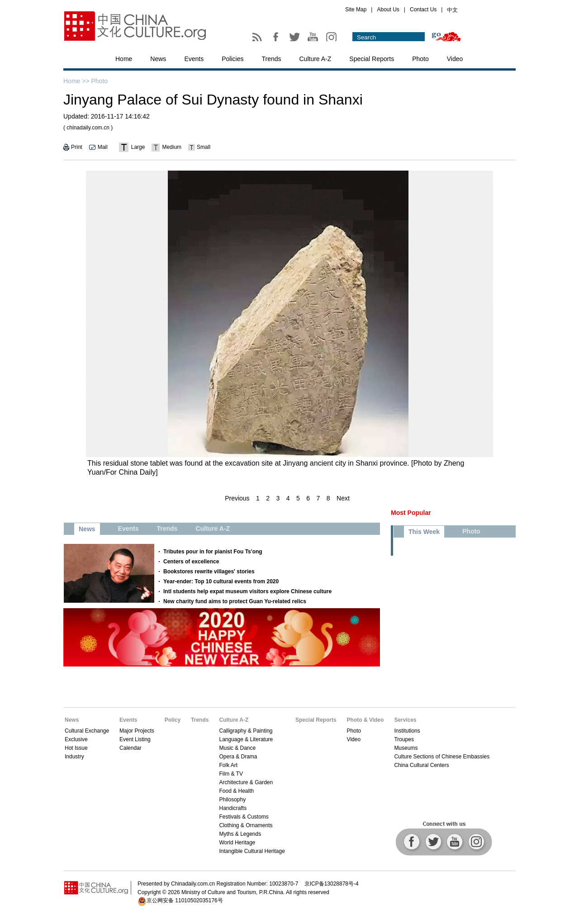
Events (194, 59)
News (158, 59)
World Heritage (237, 843)
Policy (173, 720)
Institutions (407, 731)
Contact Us (423, 10)
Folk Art (228, 765)
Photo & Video (365, 720)
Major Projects (137, 731)
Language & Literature (246, 739)
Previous (237, 498)
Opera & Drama (238, 757)
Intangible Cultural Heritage (252, 851)
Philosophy (232, 800)
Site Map (356, 10)
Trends (271, 59)
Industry (74, 757)
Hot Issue (76, 748)
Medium (172, 147)
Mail (103, 147)
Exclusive (76, 739)
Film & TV (231, 774)
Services (405, 720)
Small (204, 147)
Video (455, 59)
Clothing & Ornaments (246, 825)
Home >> (76, 81)
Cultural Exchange (87, 731)
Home (124, 59)
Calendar (131, 748)
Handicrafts (233, 808)
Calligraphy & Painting (246, 731)
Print (77, 147)
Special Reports (372, 59)
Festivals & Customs (244, 817)
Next (343, 498)
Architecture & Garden (246, 782)
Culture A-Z (316, 59)
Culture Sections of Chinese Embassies (442, 757)
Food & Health (236, 791)
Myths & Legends (240, 834)
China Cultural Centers (421, 765)
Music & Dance (237, 748)
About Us (388, 10)
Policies (233, 59)
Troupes (404, 739)
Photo (420, 59)
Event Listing (135, 739)
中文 (452, 10)
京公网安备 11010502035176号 (185, 900)
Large (138, 147)
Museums (406, 748)
